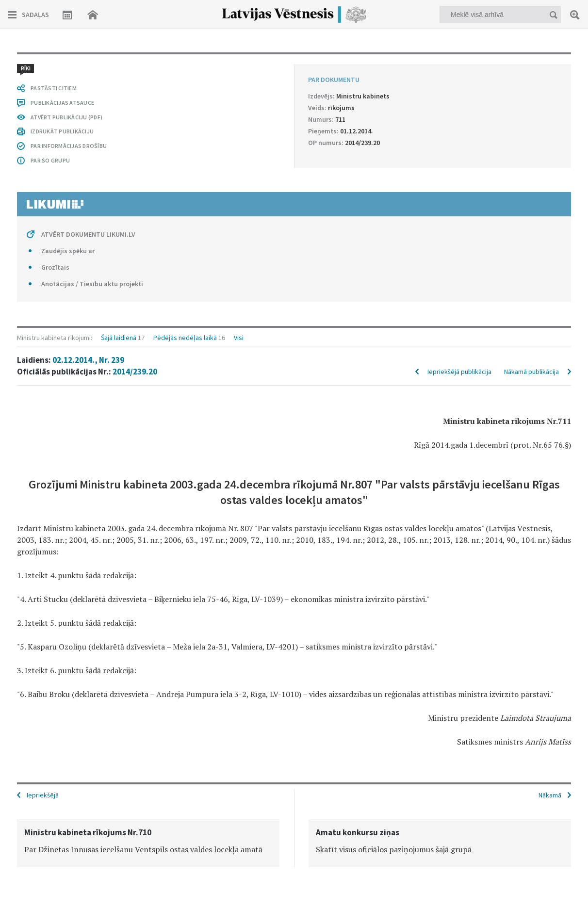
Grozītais (55, 267)
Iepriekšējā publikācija (459, 372)
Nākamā (550, 795)
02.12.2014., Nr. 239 (88, 360)
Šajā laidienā (119, 338)
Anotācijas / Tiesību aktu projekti (92, 284)
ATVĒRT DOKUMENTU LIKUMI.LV (88, 234)
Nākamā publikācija (531, 372)
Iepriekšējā (43, 795)
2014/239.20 (135, 372)
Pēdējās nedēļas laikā (185, 338)
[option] (148, 843)
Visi (239, 338)
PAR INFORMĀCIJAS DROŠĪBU (69, 146)
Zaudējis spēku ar (68, 251)
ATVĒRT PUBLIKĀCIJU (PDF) (66, 117)
